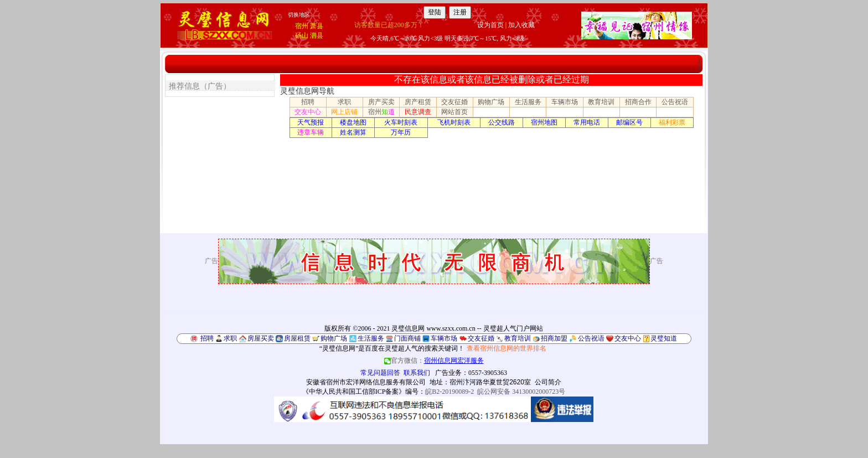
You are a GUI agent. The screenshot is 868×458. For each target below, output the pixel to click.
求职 (344, 102)
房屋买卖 (261, 338)
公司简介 (548, 382)
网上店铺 (344, 112)
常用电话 (587, 122)
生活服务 (528, 102)
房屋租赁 (297, 338)
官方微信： (434, 361)
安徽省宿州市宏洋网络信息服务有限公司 (366, 382)
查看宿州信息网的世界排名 (507, 348)
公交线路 (502, 122)
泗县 (317, 35)
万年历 (401, 132)
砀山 (302, 35)
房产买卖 (381, 102)
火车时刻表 (401, 122)
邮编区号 (629, 122)
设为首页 (490, 25)
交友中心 (308, 112)
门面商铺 (407, 338)
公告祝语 (675, 102)
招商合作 (638, 102)
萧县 (317, 26)
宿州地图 (544, 122)
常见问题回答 (380, 373)
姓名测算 (353, 132)
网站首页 (454, 112)
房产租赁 (418, 102)
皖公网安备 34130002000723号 (521, 392)
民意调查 (418, 112)
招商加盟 (554, 338)
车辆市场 (565, 102)
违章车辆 (311, 132)
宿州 (302, 26)
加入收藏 (521, 25)
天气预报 (311, 122)
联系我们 (417, 373)
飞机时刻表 (454, 122)
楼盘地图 (353, 122)
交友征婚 (454, 102)
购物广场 (491, 102)
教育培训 (601, 102)
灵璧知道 (664, 338)
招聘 (308, 102)
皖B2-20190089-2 (449, 392)
